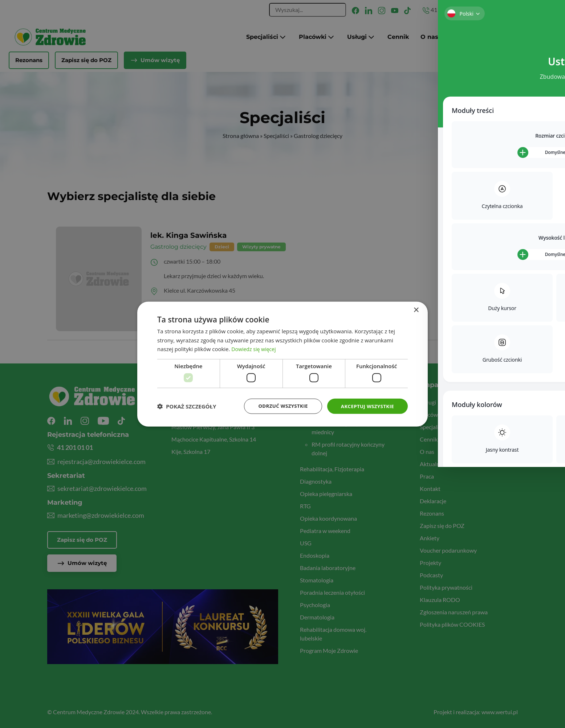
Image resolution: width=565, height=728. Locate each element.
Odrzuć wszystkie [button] (279, 406)
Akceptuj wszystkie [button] (366, 406)
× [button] (416, 310)
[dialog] (282, 364)
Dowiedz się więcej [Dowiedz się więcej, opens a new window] (255, 349)
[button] (187, 406)
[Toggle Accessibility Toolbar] (548, 347)
